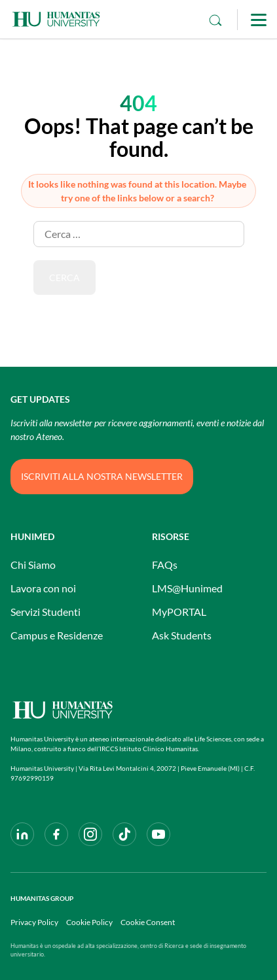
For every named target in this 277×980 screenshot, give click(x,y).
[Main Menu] (259, 19)
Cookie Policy (89, 922)
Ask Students (182, 635)
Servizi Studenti (46, 612)
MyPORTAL (179, 612)
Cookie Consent (148, 922)
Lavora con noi (43, 588)
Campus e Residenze (57, 635)
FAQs (165, 565)
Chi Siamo (33, 565)
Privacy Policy (34, 922)
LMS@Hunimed (187, 588)
